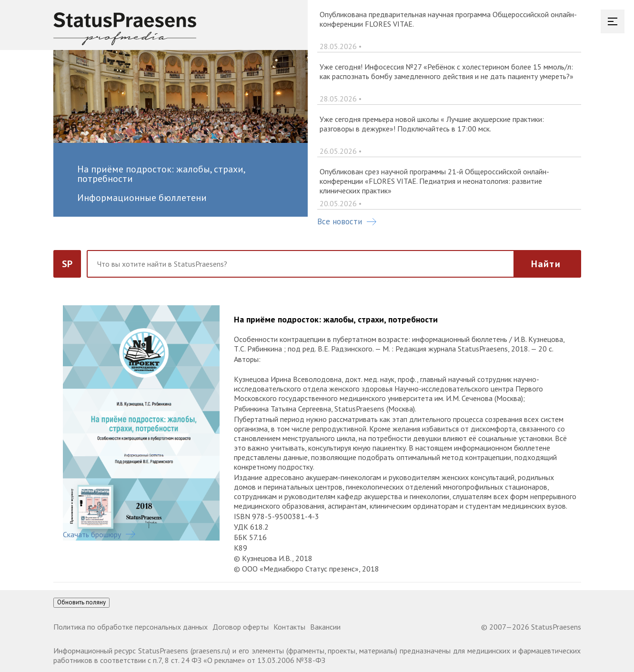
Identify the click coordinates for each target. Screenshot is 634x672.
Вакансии (325, 627)
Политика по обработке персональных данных (131, 627)
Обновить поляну (81, 602)
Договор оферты (241, 627)
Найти (546, 264)
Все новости (347, 221)
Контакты (289, 627)
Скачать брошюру (99, 534)
